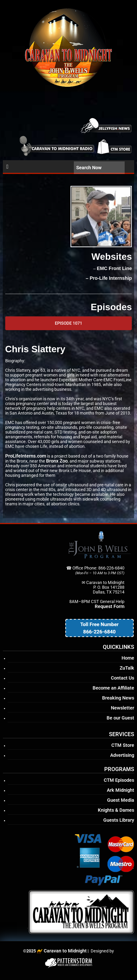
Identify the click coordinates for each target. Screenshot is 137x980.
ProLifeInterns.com (26, 456)
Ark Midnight (120, 790)
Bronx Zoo (57, 461)
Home (128, 658)
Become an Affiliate (113, 688)
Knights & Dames (116, 810)
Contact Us (123, 678)
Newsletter (123, 708)
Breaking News (118, 698)
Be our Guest (120, 718)
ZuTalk (127, 668)
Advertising (122, 755)
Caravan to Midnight (65, 951)
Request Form (110, 606)
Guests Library (119, 820)
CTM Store (123, 745)
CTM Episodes (119, 780)
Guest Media (121, 800)
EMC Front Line (114, 268)
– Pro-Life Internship (108, 278)
